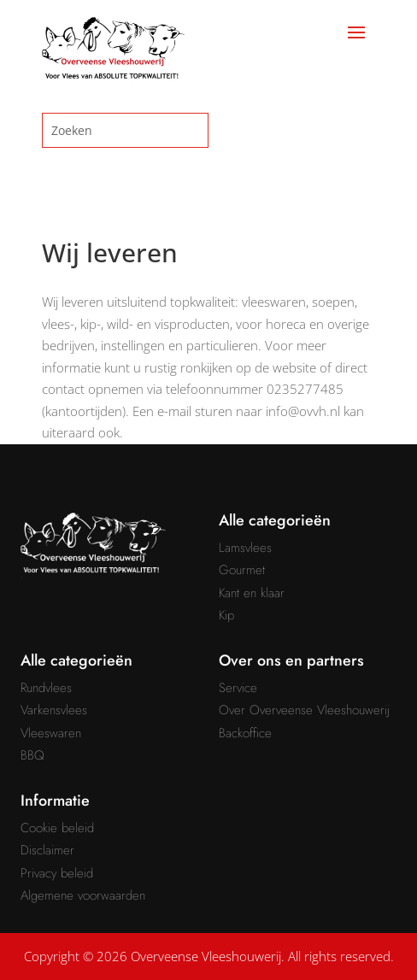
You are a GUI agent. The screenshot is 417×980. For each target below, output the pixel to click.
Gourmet (242, 570)
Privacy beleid (57, 873)
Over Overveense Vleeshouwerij (304, 710)
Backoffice (245, 733)
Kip (226, 615)
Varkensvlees (54, 710)
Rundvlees (46, 688)
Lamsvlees (245, 548)
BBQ (32, 755)
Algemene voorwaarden (83, 895)
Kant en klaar (252, 593)
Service (238, 688)
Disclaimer (47, 850)
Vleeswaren (51, 733)
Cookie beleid (57, 828)
